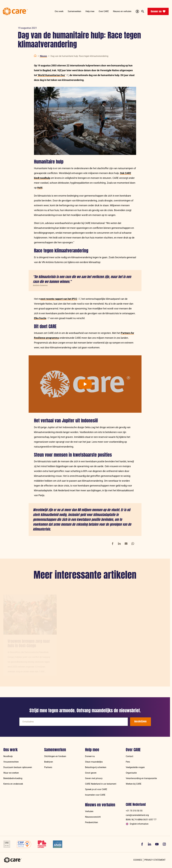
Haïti (40, 188)
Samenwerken (55, 750)
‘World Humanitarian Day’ (53, 75)
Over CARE (133, 750)
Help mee (92, 750)
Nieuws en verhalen (100, 805)
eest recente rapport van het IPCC (60, 299)
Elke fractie (42, 318)
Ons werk (10, 750)
